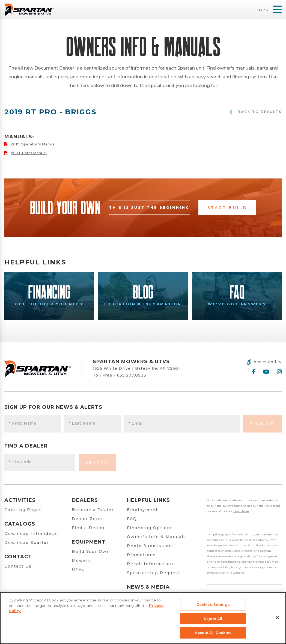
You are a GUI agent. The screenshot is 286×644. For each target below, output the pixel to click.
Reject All (213, 619)
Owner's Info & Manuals (157, 537)
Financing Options (150, 528)
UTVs (78, 570)
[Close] (277, 618)
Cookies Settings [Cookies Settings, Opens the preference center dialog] (213, 604)
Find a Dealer (88, 528)
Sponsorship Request (154, 573)
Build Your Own (91, 551)
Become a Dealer (93, 510)
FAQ (132, 519)
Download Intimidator (32, 533)
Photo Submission (150, 546)
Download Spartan (27, 542)
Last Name (82, 423)
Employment (142, 510)
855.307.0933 (132, 375)
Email (136, 423)
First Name (23, 423)
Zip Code (20, 462)
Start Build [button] (227, 208)
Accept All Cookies (213, 633)
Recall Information (150, 564)
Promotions (141, 555)
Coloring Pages (23, 510)
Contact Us (18, 566)
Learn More (241, 511)
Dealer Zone (87, 519)
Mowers (81, 560)
